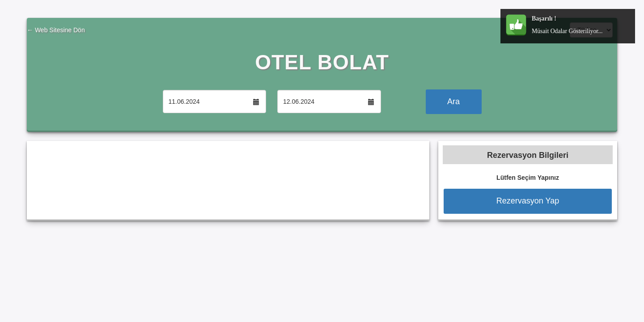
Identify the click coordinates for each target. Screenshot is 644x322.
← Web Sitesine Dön (56, 30)
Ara (453, 102)
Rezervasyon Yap (528, 201)
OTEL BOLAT (322, 62)
